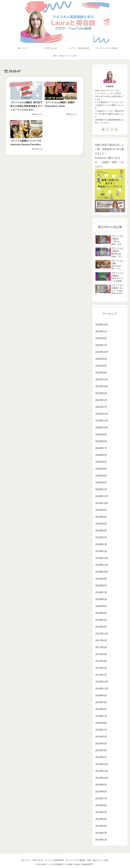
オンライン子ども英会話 (76, 860)
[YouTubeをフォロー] (116, 129)
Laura (110, 86)
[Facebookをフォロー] (112, 129)
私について (25, 860)
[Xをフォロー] (108, 129)
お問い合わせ (37, 860)
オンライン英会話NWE (54, 860)
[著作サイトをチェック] (103, 129)
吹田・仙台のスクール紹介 (99, 860)
